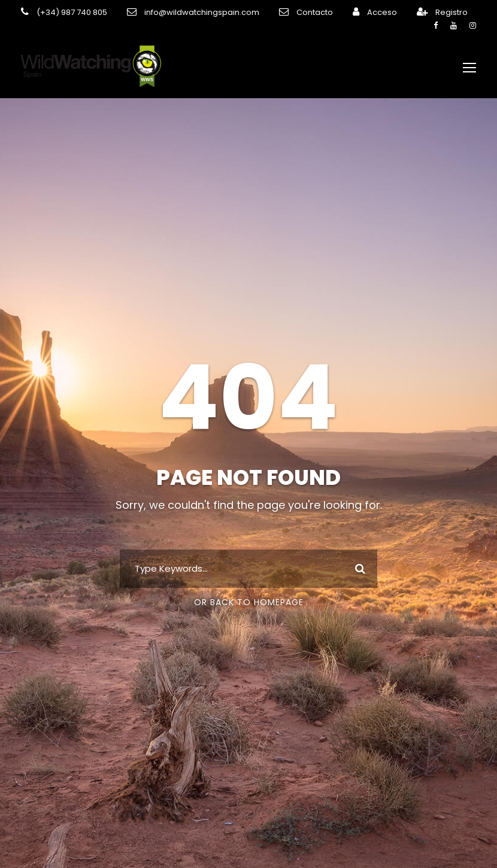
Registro (421, 12)
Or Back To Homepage (249, 602)
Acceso (355, 12)
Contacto (292, 12)
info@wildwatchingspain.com (188, 12)
